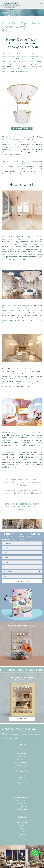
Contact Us (22, 759)
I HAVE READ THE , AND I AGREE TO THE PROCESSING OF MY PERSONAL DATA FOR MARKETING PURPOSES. (23, 733)
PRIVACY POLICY (19, 732)
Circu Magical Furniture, (19, 61)
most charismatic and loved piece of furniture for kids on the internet (22, 56)
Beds (22, 774)
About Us (22, 757)
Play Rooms (22, 806)
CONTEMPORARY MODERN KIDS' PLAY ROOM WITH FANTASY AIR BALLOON (23, 507)
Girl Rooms (22, 803)
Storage (22, 780)
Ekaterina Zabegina (21, 305)
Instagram (20, 490)
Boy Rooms (22, 801)
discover (22, 719)
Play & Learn (22, 783)
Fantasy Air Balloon (15, 54)
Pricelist (22, 831)
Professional (10, 540)
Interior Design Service (22, 837)
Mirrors (22, 786)
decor (25, 71)
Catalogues (22, 834)
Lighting (22, 788)
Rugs (22, 791)
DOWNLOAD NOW (22, 581)
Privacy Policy (22, 765)
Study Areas (22, 809)
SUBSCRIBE (22, 745)
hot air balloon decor (33, 164)
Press (22, 826)
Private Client (26, 540)
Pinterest (33, 490)
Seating (22, 777)
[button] (22, 701)
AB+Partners (15, 374)
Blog (22, 828)
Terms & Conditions (22, 762)
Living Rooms (22, 812)
